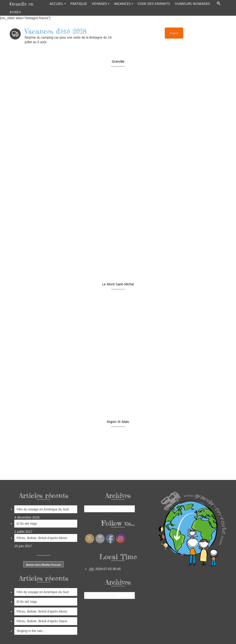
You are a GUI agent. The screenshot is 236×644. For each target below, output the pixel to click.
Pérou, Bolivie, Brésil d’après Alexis (42, 538)
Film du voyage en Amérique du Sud (43, 509)
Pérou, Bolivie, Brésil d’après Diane (42, 621)
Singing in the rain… (31, 631)
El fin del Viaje (27, 524)
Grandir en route (22, 8)
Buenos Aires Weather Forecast (43, 565)
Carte (174, 33)
